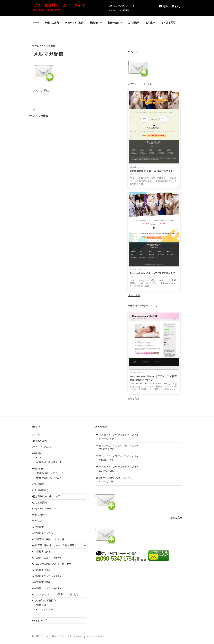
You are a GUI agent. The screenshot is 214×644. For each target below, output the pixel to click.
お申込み (150, 23)
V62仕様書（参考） (43, 582)
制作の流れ (115, 23)
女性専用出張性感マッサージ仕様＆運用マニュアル (59, 545)
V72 (38, 458)
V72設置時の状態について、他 (48, 539)
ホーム (36, 435)
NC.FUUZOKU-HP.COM (47, 10)
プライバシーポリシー (44, 509)
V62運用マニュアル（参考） (47, 588)
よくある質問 (168, 23)
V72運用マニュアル (43, 533)
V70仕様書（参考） (43, 570)
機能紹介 (96, 23)
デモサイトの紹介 (74, 23)
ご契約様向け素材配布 (44, 600)
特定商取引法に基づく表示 (46, 496)
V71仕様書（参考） (43, 551)
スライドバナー (44, 609)
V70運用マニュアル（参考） (47, 576)
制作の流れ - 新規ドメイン (50, 473)
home (36, 23)
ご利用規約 (134, 23)
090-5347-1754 (122, 6)
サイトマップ (39, 621)
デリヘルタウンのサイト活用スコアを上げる (55, 594)
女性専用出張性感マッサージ (51, 462)
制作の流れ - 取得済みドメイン (52, 478)
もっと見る (134, 295)
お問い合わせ (170, 6)
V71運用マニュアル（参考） (47, 558)
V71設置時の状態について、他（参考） (53, 564)
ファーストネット (95, 636)
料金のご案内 (52, 23)
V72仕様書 (38, 527)
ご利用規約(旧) (40, 490)
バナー (40, 614)
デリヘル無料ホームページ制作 (59, 5)
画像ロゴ (41, 605)
